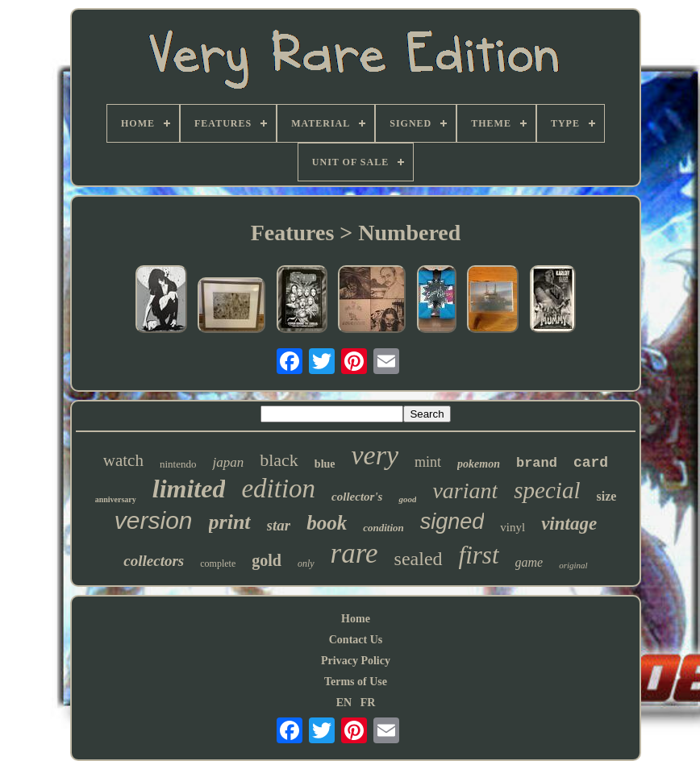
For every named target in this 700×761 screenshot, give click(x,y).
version (154, 520)
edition (278, 489)
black (279, 460)
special (547, 490)
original (573, 565)
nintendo (178, 464)
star (279, 525)
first (479, 555)
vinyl (512, 527)
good (407, 499)
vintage (569, 524)
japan (228, 462)
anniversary (116, 499)
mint (428, 462)
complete (218, 563)
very (375, 455)
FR (368, 703)
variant (465, 491)
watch (123, 460)
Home (356, 619)
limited (189, 489)
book (327, 523)
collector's (357, 497)
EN (344, 703)
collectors (154, 561)
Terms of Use (356, 682)
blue (325, 464)
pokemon (479, 464)
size (606, 496)
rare (354, 553)
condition (383, 528)
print (230, 522)
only (306, 563)
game (529, 562)
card (591, 463)
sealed (419, 559)
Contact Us (356, 640)
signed (452, 522)
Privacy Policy (356, 661)
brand (537, 463)
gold (267, 560)
